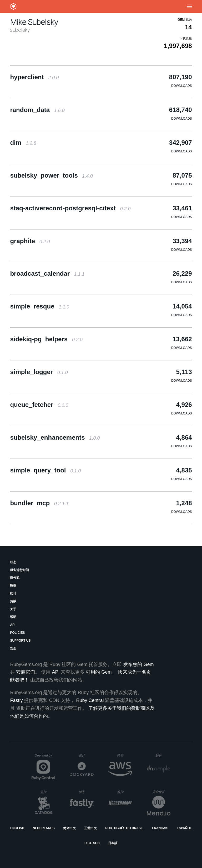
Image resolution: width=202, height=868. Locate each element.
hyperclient (34, 77)
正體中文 (90, 828)
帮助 (13, 617)
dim (23, 143)
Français (160, 828)
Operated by (45, 757)
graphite (30, 241)
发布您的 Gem (138, 664)
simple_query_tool (45, 470)
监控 (48, 792)
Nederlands (44, 828)
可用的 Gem (99, 672)
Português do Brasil (124, 828)
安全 (13, 648)
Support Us (20, 641)
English (17, 828)
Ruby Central (90, 700)
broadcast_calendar (47, 273)
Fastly (16, 700)
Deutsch (92, 843)
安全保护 (161, 792)
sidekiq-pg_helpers (46, 339)
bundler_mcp (39, 503)
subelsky (20, 30)
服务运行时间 (19, 570)
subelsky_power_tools (51, 175)
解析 (163, 755)
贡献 (13, 601)
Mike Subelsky (34, 22)
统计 (13, 593)
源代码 (15, 578)
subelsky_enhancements (55, 437)
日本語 (113, 843)
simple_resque (40, 306)
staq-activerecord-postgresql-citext (70, 208)
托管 (124, 755)
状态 (13, 562)
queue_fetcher (39, 405)
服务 (86, 792)
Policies (17, 633)
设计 (86, 755)
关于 (13, 609)
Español (184, 828)
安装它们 (26, 672)
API (13, 625)
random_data (37, 110)
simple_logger (39, 372)
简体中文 (69, 828)
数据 (13, 585)
